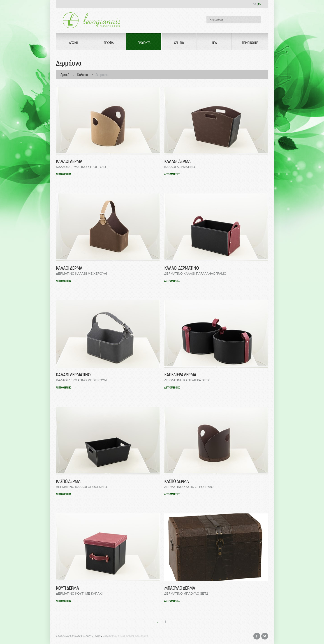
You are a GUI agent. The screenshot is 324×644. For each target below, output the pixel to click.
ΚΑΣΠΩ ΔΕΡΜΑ (68, 481)
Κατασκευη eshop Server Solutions (125, 636)
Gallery (179, 43)
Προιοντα (144, 43)
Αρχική (65, 74)
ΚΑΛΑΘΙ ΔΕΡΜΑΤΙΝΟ (182, 268)
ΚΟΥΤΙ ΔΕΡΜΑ (67, 588)
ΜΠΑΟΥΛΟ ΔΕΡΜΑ (180, 588)
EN (260, 4)
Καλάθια (82, 74)
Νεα (214, 43)
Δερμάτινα (102, 74)
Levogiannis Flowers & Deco (74, 636)
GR (255, 4)
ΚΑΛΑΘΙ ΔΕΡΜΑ (69, 161)
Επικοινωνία (250, 43)
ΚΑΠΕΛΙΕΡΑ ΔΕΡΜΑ (180, 374)
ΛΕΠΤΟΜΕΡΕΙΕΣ (64, 174)
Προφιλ (109, 43)
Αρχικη (73, 43)
